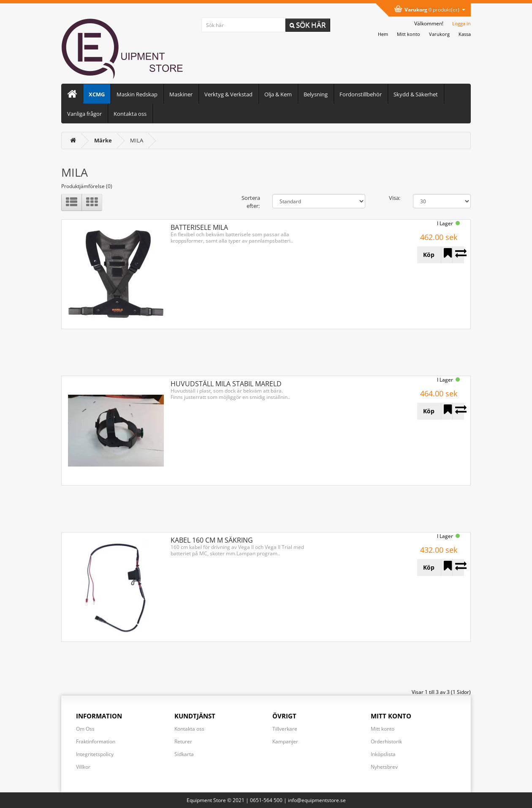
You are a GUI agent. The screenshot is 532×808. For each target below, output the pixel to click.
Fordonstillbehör (361, 94)
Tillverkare (285, 729)
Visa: (395, 198)
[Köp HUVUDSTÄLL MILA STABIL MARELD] (429, 411)
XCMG (97, 94)
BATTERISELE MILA (199, 227)
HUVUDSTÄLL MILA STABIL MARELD (226, 384)
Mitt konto (383, 729)
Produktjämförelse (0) (87, 186)
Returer (183, 741)
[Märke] (103, 140)
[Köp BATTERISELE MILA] (429, 255)
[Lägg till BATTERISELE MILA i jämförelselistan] (458, 255)
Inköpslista (383, 754)
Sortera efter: (251, 202)
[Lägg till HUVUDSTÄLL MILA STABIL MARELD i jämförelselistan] (458, 411)
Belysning (316, 94)
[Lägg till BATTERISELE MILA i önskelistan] (447, 255)
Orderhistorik (386, 741)
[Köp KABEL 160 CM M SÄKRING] (429, 568)
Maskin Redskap (137, 94)
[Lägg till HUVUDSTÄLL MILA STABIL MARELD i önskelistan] (447, 411)
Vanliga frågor (84, 114)
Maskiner (181, 94)
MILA (137, 140)
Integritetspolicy (95, 754)
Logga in (461, 23)
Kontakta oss (130, 114)
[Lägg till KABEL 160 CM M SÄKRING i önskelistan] (447, 568)
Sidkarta (184, 754)
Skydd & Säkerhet (416, 94)
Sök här (308, 25)
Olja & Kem (278, 94)
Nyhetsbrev (384, 767)
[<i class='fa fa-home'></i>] (73, 140)
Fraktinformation (96, 741)
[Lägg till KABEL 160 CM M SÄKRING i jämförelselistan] (458, 568)
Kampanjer (285, 741)
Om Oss (85, 729)
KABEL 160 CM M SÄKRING (212, 540)
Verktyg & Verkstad (228, 94)
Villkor (83, 767)
